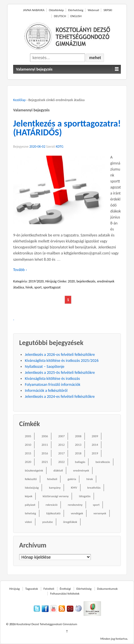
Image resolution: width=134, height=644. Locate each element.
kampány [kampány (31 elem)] (55, 488)
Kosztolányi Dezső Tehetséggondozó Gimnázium (46, 624)
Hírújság (51, 281)
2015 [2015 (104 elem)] (28, 453)
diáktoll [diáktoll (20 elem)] (58, 471)
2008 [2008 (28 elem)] (78, 436)
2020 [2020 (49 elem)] (28, 462)
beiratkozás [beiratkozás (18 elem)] (103, 462)
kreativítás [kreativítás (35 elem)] (94, 488)
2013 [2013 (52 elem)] (78, 445)
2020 (71, 281)
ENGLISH (76, 16)
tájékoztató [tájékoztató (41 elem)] (53, 513)
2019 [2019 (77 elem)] (95, 453)
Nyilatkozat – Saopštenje (45, 367)
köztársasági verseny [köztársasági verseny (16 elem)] (56, 496)
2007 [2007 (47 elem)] (61, 436)
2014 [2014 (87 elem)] (95, 445)
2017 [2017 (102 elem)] (61, 453)
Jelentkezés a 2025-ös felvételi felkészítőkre (60, 373)
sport (38, 287)
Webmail (93, 10)
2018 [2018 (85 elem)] (78, 453)
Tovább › (20, 270)
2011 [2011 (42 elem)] (45, 445)
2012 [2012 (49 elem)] (61, 445)
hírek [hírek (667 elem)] (90, 479)
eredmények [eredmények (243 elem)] (81, 471)
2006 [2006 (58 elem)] (45, 436)
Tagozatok (31, 589)
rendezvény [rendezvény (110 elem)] (75, 505)
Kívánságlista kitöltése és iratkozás (52, 379)
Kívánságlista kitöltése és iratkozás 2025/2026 (62, 361)
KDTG (60, 147)
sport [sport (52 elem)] (96, 505)
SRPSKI (108, 10)
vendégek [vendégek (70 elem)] (77, 513)
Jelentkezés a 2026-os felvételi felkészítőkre (60, 355)
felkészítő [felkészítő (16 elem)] (31, 479)
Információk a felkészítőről (46, 391)
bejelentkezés (86, 281)
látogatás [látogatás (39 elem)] (85, 496)
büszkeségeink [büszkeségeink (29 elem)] (34, 471)
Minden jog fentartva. (114, 639)
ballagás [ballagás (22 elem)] (80, 462)
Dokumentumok (107, 589)
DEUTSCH (60, 16)
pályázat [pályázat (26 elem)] (30, 505)
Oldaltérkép (56, 10)
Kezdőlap (19, 100)
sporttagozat (52, 287)
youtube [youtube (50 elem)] (48, 522)
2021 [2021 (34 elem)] (45, 462)
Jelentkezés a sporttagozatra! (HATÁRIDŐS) (67, 128)
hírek (29, 287)
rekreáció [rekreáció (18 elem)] (52, 505)
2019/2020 (36, 281)
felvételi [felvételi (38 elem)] (52, 479)
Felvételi (49, 589)
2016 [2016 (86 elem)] (45, 453)
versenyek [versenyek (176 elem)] (100, 513)
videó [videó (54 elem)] (28, 522)
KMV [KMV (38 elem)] (74, 488)
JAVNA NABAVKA (34, 10)
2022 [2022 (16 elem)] (61, 462)
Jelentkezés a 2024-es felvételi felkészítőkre (60, 397)
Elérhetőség (76, 10)
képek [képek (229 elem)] (29, 496)
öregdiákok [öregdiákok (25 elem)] (70, 522)
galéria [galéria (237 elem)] (72, 479)
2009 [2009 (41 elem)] (95, 436)
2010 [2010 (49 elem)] (28, 445)
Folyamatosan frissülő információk (53, 385)
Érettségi (65, 589)
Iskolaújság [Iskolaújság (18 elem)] (32, 488)
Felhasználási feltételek (65, 594)
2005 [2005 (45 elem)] (28, 436)
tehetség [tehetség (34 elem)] (30, 513)
